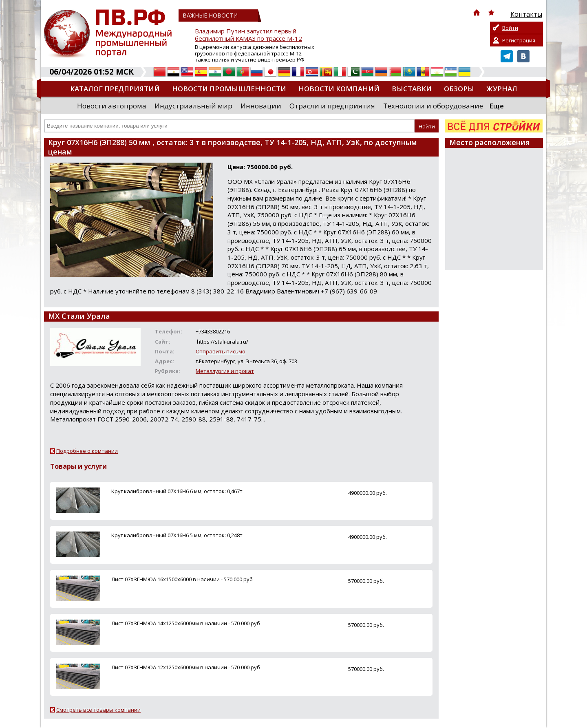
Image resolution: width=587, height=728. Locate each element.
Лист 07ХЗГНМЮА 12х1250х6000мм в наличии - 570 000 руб (186, 667)
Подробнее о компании (87, 451)
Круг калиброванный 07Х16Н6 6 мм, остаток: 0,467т (177, 491)
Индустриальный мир (193, 106)
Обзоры (459, 89)
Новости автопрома (112, 106)
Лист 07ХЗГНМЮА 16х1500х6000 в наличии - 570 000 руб (182, 579)
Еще (497, 106)
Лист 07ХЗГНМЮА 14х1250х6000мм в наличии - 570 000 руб (186, 623)
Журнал (502, 89)
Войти (510, 28)
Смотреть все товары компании (98, 710)
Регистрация (519, 40)
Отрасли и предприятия (332, 106)
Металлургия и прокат (225, 371)
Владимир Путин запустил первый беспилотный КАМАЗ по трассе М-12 (248, 35)
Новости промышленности (229, 89)
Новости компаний (339, 89)
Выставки (412, 89)
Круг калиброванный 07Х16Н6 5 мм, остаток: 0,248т (177, 535)
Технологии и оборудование (433, 106)
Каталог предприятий (115, 89)
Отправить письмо (221, 351)
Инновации (261, 106)
